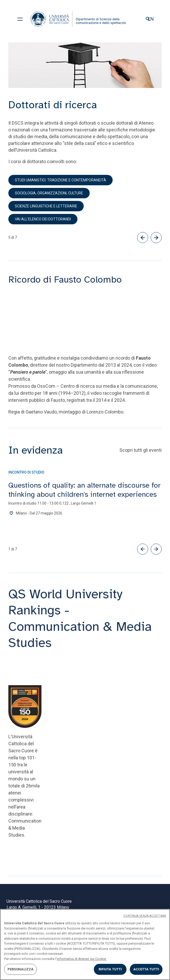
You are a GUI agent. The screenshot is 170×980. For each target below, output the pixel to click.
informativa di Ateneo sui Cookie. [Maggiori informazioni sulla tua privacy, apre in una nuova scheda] (82, 959)
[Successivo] (156, 238)
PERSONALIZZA (21, 969)
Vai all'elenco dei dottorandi (43, 219)
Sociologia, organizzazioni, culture (49, 193)
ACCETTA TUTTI (146, 969)
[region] (85, 944)
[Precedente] (143, 238)
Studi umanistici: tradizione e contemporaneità (60, 180)
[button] (143, 549)
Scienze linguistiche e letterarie (46, 206)
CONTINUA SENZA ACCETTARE (145, 916)
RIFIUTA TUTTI (110, 969)
